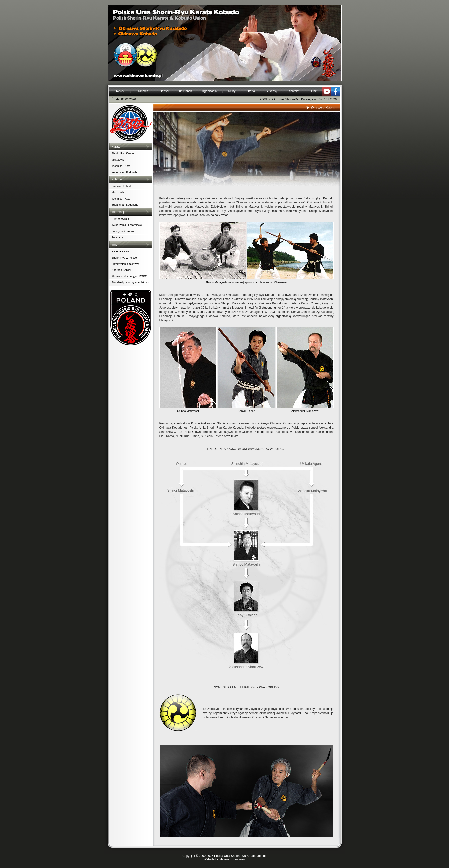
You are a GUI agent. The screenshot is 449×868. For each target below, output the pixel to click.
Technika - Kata (121, 166)
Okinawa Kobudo (122, 186)
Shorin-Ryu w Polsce (124, 258)
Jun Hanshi (185, 91)
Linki (314, 91)
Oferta (251, 91)
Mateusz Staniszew (232, 859)
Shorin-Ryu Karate (123, 153)
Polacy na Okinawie (124, 231)
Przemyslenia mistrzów (126, 264)
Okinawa (142, 91)
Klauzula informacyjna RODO (129, 276)
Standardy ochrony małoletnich (130, 282)
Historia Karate (121, 251)
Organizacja (209, 91)
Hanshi (164, 91)
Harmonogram (120, 219)
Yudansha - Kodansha (125, 172)
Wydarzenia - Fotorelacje (127, 225)
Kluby (232, 91)
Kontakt (293, 91)
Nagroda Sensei (121, 270)
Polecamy (118, 237)
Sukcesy (272, 91)
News (120, 91)
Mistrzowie (118, 160)
